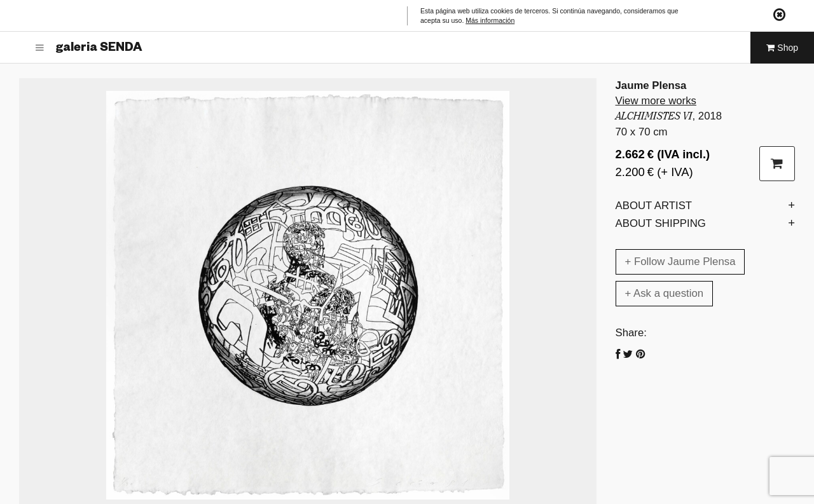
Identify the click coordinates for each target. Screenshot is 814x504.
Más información (490, 20)
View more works (656, 101)
